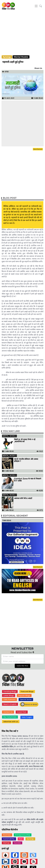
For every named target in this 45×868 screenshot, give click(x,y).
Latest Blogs (9, 695)
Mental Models (21, 57)
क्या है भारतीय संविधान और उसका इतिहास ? (26, 460)
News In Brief (29, 704)
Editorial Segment (15, 516)
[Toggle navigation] (36, 6)
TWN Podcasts (9, 699)
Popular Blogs (24, 695)
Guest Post (22, 712)
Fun (21, 839)
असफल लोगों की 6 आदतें (23, 498)
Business (7, 835)
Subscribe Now (22, 666)
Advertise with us (11, 722)
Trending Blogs (10, 691)
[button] (41, 6)
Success (17, 843)
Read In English (10, 704)
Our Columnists (10, 717)
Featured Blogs (27, 691)
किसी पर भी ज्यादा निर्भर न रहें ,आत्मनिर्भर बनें (25, 441)
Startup (6, 843)
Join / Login (27, 717)
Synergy (7, 57)
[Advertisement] (22, 34)
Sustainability (9, 839)
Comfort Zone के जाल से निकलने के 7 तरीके (28, 480)
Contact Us (8, 712)
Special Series (26, 699)
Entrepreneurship (23, 835)
